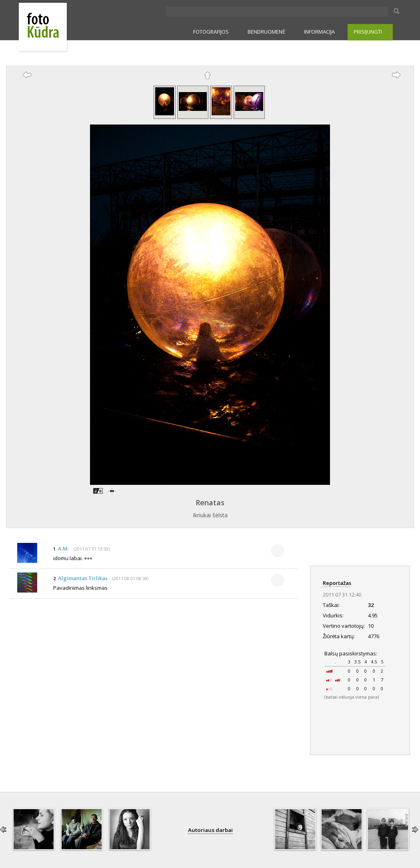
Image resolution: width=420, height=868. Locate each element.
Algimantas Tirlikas (83, 578)
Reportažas (337, 583)
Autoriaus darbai (210, 830)
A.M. (63, 549)
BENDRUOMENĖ (266, 32)
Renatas (210, 502)
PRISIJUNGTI (368, 32)
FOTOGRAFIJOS (211, 32)
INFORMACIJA (319, 32)
